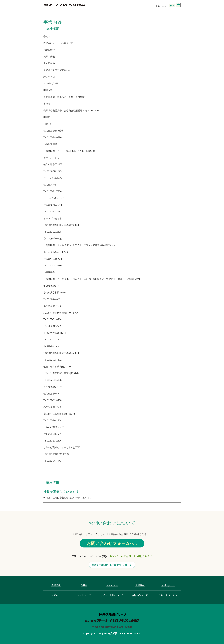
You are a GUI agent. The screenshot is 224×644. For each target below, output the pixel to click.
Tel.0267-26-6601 (52, 299)
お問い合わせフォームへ (112, 543)
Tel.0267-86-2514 (52, 420)
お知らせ (56, 595)
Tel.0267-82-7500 (52, 191)
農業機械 (140, 585)
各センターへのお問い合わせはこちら (131, 556)
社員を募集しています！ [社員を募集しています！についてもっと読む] (61, 491)
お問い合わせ (168, 585)
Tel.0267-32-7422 (52, 360)
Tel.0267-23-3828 (52, 340)
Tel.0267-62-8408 (52, 400)
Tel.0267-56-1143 (52, 461)
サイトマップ (84, 595)
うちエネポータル (168, 595)
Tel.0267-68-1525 (52, 171)
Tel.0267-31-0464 (52, 319)
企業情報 (56, 585)
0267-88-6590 (88, 556)
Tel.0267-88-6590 (52, 137)
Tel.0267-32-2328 (52, 232)
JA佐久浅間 (142, 595)
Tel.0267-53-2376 (52, 441)
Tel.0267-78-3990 (52, 265)
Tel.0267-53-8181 (52, 211)
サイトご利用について (112, 595)
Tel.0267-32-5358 (52, 380)
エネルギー (112, 585)
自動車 (84, 585)
